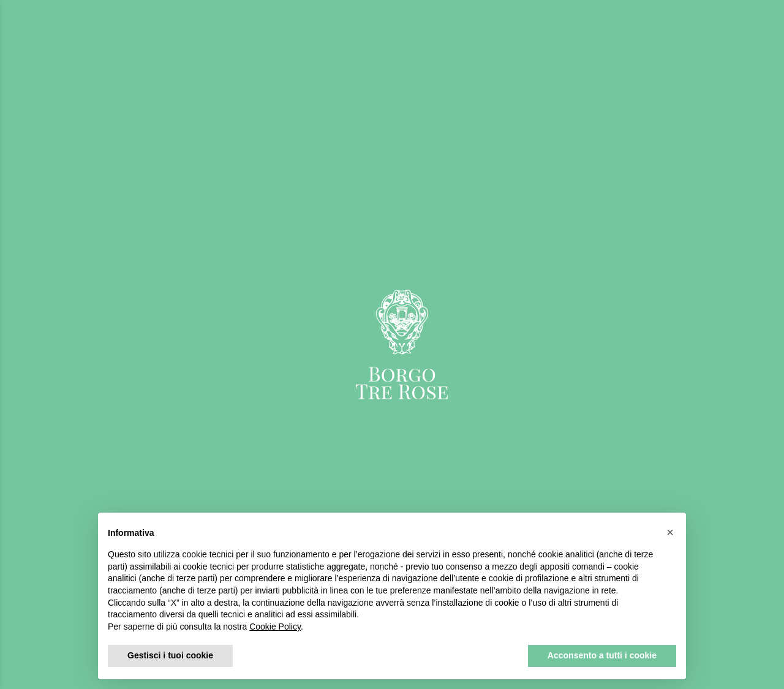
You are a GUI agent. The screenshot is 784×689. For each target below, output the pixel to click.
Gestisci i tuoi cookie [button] (170, 655)
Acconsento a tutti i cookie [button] (602, 655)
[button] (670, 532)
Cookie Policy (275, 627)
